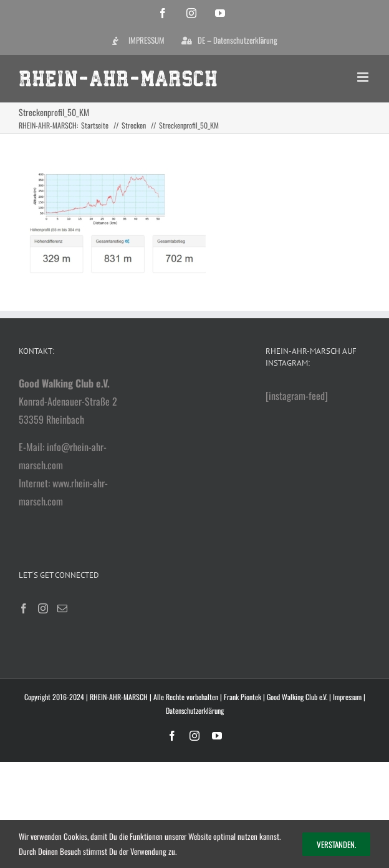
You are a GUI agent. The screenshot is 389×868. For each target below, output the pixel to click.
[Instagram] (43, 608)
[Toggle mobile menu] (364, 77)
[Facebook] (24, 608)
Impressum (347, 697)
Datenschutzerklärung (195, 710)
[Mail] (62, 608)
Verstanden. (336, 844)
